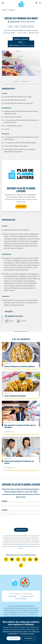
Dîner (17, 26)
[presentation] (21, 521)
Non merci (29, 638)
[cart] (37, 3)
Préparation (25, 81)
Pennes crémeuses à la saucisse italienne (19, 366)
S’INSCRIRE (21, 206)
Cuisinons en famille (27, 596)
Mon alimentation (21, 599)
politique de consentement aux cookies (15, 631)
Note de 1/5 (9, 22)
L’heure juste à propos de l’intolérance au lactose (19, 462)
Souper (10, 26)
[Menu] (3, 3)
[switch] (21, 44)
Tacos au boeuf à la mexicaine (15, 396)
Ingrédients (17, 81)
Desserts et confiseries (27, 26)
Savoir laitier (12, 596)
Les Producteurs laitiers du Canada (21, 4)
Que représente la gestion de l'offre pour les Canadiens (20, 426)
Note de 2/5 (11, 22)
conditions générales (28, 634)
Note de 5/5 (18, 22)
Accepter (14, 638)
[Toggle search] (40, 3)
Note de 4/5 (16, 22)
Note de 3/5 (14, 22)
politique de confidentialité (26, 546)
